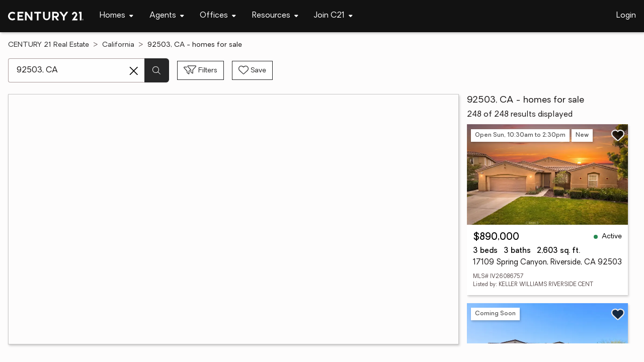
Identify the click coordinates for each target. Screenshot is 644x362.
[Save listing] (618, 135)
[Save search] (252, 70)
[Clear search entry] (134, 71)
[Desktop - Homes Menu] (116, 16)
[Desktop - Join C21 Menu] (333, 16)
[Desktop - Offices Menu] (218, 16)
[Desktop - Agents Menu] (167, 16)
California (118, 45)
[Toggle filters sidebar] (200, 70)
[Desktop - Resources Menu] (275, 16)
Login (626, 16)
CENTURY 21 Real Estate (49, 45)
